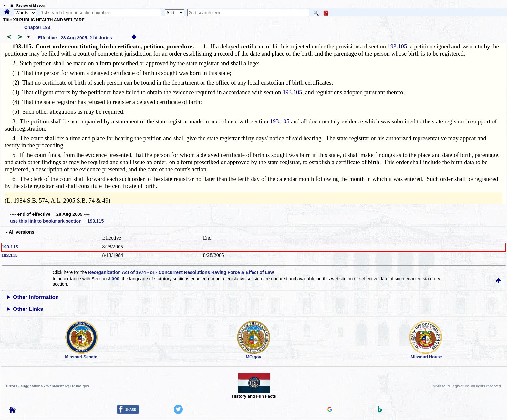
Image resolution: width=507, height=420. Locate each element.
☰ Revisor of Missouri (27, 6)
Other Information (36, 297)
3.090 (114, 279)
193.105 (397, 46)
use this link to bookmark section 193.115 (57, 221)
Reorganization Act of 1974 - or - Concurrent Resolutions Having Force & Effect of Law (181, 272)
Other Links (28, 309)
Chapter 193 (37, 27)
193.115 (10, 247)
